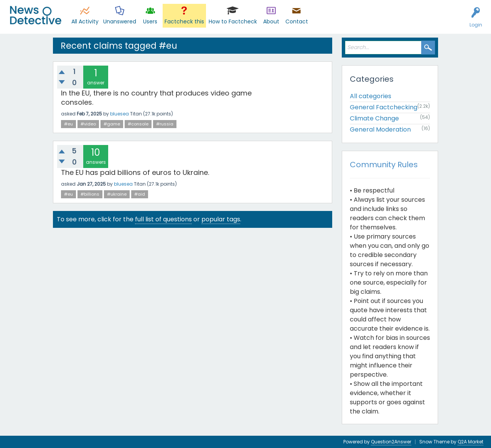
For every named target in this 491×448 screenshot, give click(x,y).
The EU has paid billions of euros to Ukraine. (135, 172)
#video (88, 124)
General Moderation (380, 129)
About (271, 21)
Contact (297, 21)
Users (150, 21)
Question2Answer (391, 442)
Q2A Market (470, 442)
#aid (140, 194)
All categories (371, 96)
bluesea (119, 114)
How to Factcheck (233, 21)
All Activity (85, 21)
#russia (165, 124)
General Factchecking (384, 107)
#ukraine (117, 194)
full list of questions (163, 219)
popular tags (221, 219)
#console (138, 124)
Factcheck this (184, 21)
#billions (90, 194)
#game (112, 124)
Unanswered (120, 21)
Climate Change (374, 118)
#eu (68, 124)
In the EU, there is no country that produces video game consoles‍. (156, 98)
